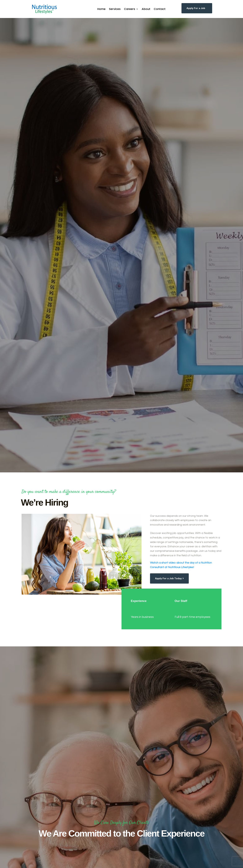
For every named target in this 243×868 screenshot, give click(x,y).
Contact (160, 9)
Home (101, 9)
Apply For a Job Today (168, 578)
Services (115, 9)
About (146, 9)
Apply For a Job (196, 8)
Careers (130, 9)
